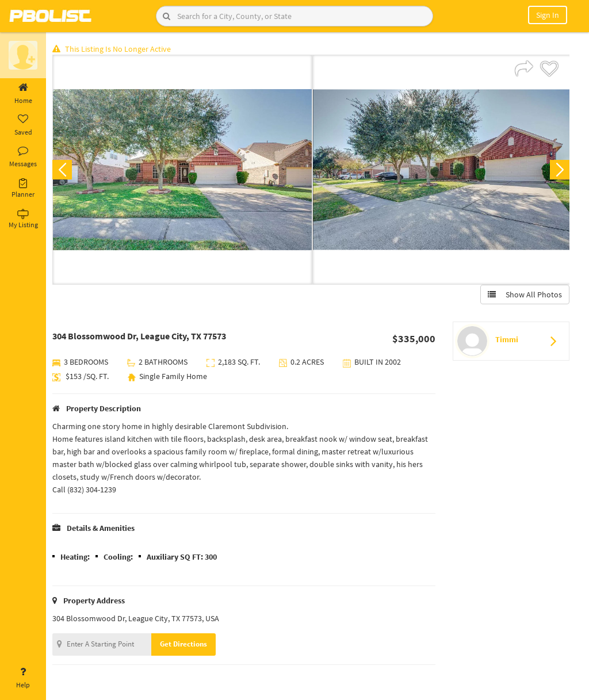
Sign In (548, 15)
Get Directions (186, 644)
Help (23, 678)
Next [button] (559, 170)
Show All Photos (524, 295)
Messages (23, 157)
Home (23, 94)
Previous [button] (64, 170)
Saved (23, 125)
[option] (183, 170)
